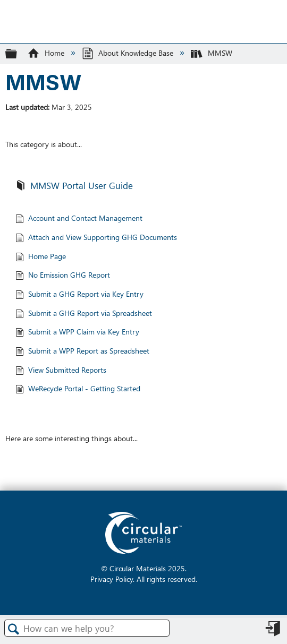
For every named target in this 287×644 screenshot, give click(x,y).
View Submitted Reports (61, 371)
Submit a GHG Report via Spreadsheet (84, 314)
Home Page (41, 257)
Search (14, 629)
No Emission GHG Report (63, 276)
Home (47, 53)
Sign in (274, 632)
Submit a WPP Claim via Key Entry (77, 333)
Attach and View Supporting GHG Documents (96, 238)
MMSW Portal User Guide (74, 186)
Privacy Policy (112, 579)
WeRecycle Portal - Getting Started (78, 389)
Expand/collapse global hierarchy (18, 53)
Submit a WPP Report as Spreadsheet (82, 352)
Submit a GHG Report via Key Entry (79, 295)
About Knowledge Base (129, 53)
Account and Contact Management (79, 219)
